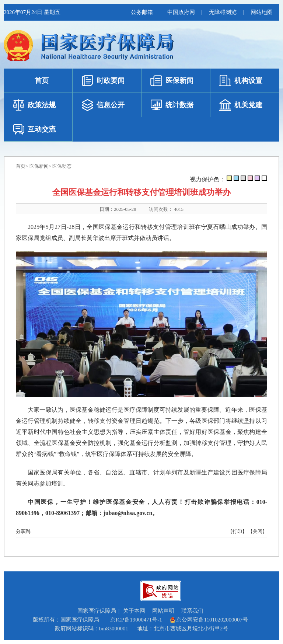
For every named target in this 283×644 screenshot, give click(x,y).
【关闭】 (258, 531)
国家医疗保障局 (97, 611)
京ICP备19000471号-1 (136, 620)
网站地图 (262, 12)
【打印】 (237, 531)
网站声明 (163, 611)
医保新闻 (39, 166)
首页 (21, 166)
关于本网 (134, 611)
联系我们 (192, 611)
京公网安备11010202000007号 (209, 620)
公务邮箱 (141, 12)
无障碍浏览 (222, 12)
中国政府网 (180, 12)
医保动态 (62, 166)
